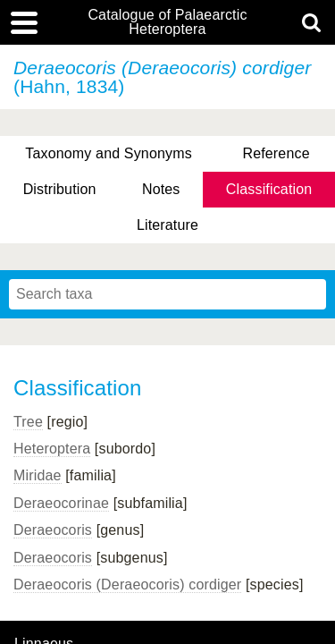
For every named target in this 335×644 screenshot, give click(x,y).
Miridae (38, 475)
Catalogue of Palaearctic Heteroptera (167, 22)
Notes (161, 189)
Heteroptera (52, 449)
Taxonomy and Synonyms (109, 153)
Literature (167, 225)
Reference (276, 153)
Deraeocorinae (61, 503)
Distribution (60, 189)
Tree (28, 422)
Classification (269, 189)
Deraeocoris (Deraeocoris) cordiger (127, 585)
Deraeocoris (53, 530)
